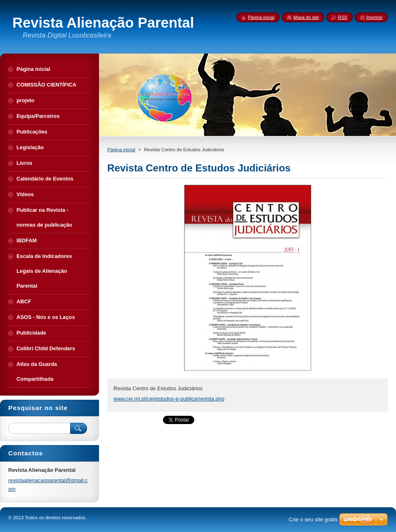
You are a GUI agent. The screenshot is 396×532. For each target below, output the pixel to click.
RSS (342, 17)
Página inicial (121, 150)
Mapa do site (306, 17)
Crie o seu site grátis (313, 519)
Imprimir (374, 17)
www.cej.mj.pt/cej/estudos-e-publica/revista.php (169, 399)
